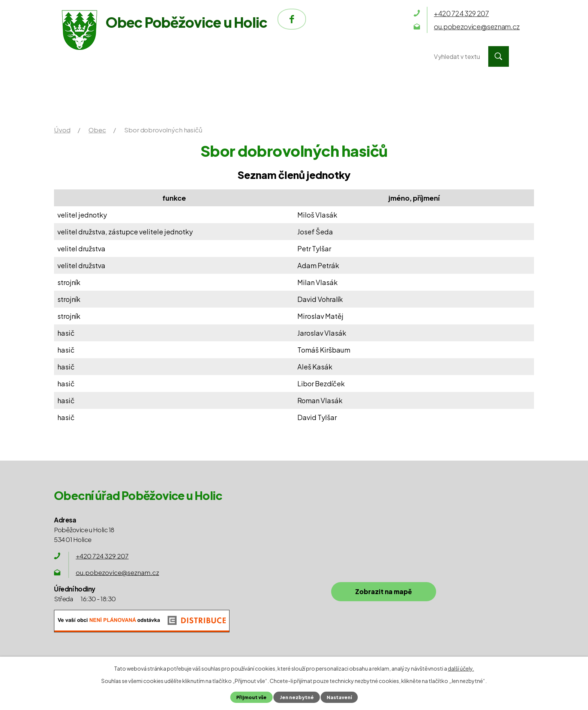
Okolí (310, 56)
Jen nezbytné (296, 697)
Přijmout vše (251, 697)
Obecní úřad (175, 56)
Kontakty (380, 56)
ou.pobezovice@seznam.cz (117, 572)
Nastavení (339, 697)
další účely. (461, 668)
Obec (248, 56)
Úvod (100, 56)
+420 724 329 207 (102, 556)
